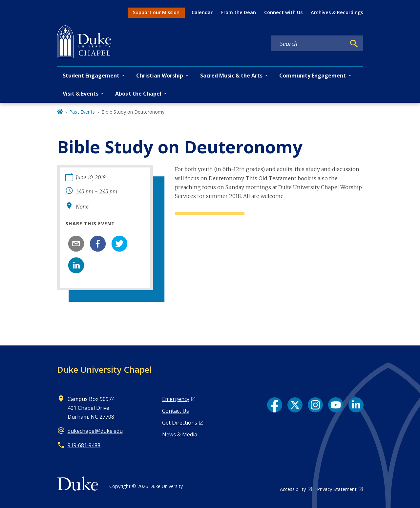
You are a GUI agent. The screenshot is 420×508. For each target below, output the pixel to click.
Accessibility (293, 489)
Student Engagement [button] (91, 76)
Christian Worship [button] (160, 76)
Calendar (202, 12)
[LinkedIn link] (356, 405)
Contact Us (176, 411)
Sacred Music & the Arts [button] (231, 76)
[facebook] (98, 244)
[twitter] (119, 244)
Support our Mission (156, 12)
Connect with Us (283, 12)
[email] (76, 244)
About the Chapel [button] (138, 94)
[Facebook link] (275, 405)
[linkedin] (76, 265)
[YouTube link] (336, 405)
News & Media (180, 434)
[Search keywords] (309, 44)
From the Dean (239, 12)
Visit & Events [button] (81, 94)
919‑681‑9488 (84, 445)
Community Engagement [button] (313, 76)
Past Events (82, 112)
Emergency (176, 399)
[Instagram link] (315, 405)
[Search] (354, 44)
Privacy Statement (337, 489)
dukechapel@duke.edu (95, 431)
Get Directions (180, 423)
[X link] (295, 405)
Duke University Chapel (104, 369)
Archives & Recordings (337, 12)
